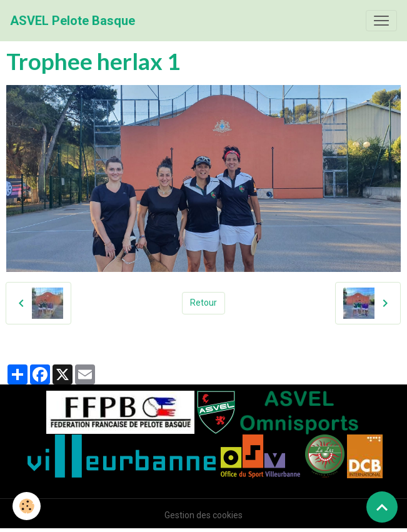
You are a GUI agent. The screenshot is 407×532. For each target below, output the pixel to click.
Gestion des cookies (203, 515)
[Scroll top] (382, 507)
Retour (203, 303)
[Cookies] (27, 506)
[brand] (73, 21)
